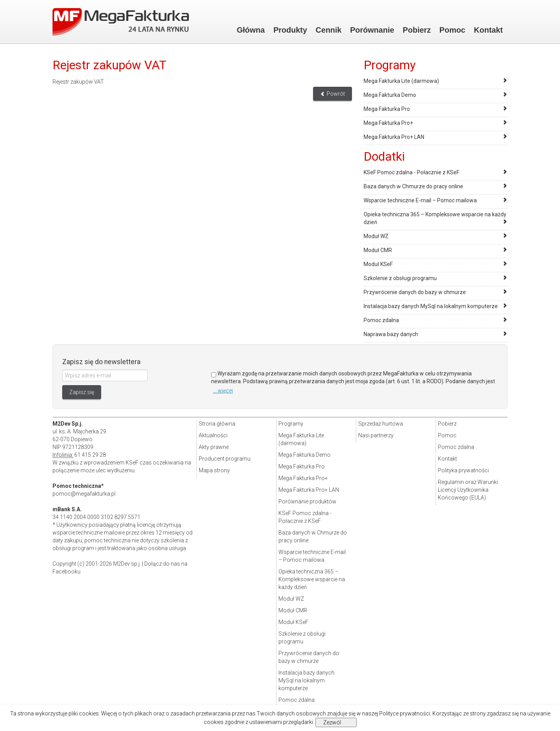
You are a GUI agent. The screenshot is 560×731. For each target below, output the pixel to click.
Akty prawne (214, 447)
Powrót (332, 94)
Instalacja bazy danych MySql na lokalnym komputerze (431, 306)
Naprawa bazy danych (391, 334)
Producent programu (225, 459)
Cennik (329, 30)
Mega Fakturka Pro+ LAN (394, 137)
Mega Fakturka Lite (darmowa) (401, 81)
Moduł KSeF (378, 264)
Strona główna (217, 424)
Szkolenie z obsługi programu (400, 278)
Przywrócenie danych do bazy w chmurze (415, 292)
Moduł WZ (376, 236)
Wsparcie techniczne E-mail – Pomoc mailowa (420, 200)
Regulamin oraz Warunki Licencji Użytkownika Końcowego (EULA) (468, 490)
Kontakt (488, 30)
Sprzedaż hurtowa (381, 424)
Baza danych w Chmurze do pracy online (413, 186)
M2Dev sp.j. (127, 564)
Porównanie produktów (307, 501)
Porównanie (372, 30)
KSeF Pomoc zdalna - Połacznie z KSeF (411, 172)
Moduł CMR (378, 250)
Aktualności (213, 435)
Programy (291, 424)
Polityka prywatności (463, 470)
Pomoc (452, 30)
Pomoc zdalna (381, 320)
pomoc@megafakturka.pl (84, 494)
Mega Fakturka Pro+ (388, 123)
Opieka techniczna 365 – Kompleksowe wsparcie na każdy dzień (312, 579)
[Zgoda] (214, 375)
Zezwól (332, 722)
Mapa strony (214, 470)
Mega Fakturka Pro (387, 109)
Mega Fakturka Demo (390, 95)
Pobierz (417, 30)
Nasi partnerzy (376, 435)
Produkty (290, 30)
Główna (251, 30)
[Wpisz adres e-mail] (105, 375)
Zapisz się (82, 392)
